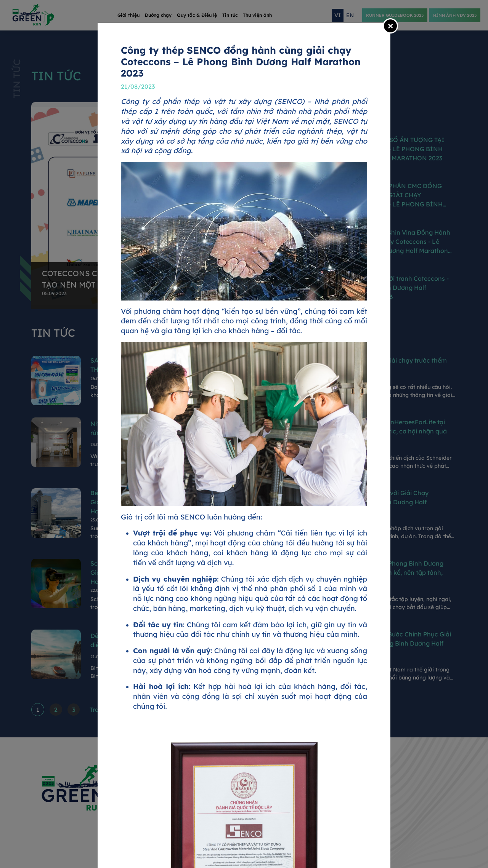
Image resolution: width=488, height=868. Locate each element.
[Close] (390, 26)
